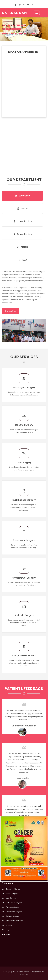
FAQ (22, 260)
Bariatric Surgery (10, 916)
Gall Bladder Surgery (12, 903)
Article (22, 247)
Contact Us (10, 311)
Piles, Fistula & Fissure (12, 921)
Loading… (24, 79)
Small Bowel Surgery (12, 912)
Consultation (22, 221)
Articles (7, 925)
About (22, 208)
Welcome (22, 196)
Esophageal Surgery (12, 889)
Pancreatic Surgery (11, 907)
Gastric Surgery (10, 894)
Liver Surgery (9, 898)
